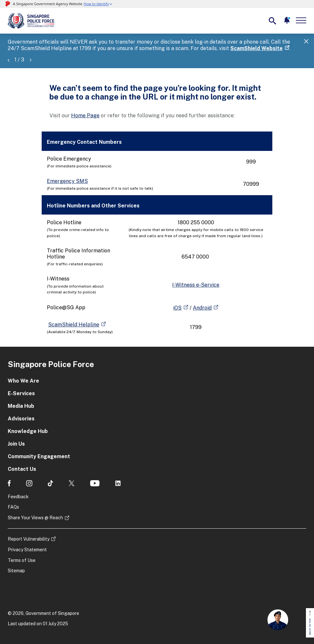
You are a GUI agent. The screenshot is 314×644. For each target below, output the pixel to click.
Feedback (18, 497)
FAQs (13, 507)
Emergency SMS (67, 181)
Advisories (21, 419)
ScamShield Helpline (74, 325)
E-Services (21, 393)
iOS (177, 308)
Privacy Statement (27, 550)
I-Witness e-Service (196, 285)
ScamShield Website (256, 48)
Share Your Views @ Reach (35, 518)
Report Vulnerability (29, 539)
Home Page (85, 116)
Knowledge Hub (28, 431)
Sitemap (16, 571)
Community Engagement (39, 456)
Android (202, 308)
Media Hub (21, 406)
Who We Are (23, 381)
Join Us (16, 444)
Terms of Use (22, 560)
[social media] (9, 483)
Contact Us (22, 469)
